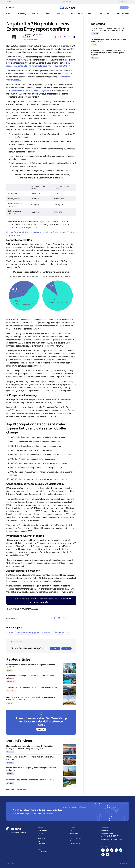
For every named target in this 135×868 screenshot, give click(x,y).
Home (8, 14)
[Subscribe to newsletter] (41, 722)
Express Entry (21, 14)
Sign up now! (49, 814)
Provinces (60, 14)
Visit (109, 14)
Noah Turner (39, 35)
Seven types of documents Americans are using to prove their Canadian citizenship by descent (109, 29)
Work (100, 14)
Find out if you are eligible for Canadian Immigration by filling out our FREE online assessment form (41, 600)
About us (72, 831)
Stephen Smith (28, 35)
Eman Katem (27, 37)
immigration (60, 633)
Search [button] (12, 8)
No (66, 648)
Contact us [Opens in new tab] (106, 831)
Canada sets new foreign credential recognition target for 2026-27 (108, 40)
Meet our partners (75, 841)
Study (90, 14)
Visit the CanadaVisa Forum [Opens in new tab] (111, 840)
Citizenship (35, 14)
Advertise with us (75, 843)
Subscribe (123, 8)
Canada (48, 14)
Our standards (74, 833)
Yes (55, 648)
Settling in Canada (122, 14)
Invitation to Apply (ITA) (17, 60)
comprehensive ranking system (28, 633)
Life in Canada (42, 852)
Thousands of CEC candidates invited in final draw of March (32, 688)
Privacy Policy (125, 863)
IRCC (69, 633)
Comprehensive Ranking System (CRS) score (31, 91)
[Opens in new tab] (123, 2)
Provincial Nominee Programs (46, 340)
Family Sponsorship (76, 14)
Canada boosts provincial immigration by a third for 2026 (30, 780)
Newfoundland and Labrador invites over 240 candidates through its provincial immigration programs (108, 53)
